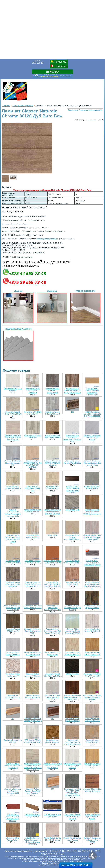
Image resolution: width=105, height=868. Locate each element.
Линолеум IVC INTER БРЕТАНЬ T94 (33, 413)
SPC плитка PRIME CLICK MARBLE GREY (52, 697)
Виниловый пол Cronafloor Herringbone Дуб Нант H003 (72, 438)
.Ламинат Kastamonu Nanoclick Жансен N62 (13, 463)
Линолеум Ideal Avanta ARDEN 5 (33, 536)
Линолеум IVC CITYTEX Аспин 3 (13, 696)
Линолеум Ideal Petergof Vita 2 (13, 839)
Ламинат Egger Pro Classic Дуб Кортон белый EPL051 (13, 437)
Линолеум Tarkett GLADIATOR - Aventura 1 (33, 391)
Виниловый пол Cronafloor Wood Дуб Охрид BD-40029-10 (72, 391)
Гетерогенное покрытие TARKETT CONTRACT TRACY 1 (52, 584)
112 (52, 719)
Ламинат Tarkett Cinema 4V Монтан (33, 675)
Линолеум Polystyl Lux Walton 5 (13, 390)
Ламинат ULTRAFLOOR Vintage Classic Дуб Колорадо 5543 (13, 513)
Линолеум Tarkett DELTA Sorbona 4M (92, 653)
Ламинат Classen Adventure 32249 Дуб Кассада (72, 608)
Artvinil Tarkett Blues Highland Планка (92, 607)
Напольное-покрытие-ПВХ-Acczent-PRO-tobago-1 (92, 697)
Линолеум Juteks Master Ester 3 (13, 675)
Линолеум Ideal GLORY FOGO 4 (92, 741)
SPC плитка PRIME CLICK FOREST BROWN (72, 817)
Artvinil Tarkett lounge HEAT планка (52, 653)
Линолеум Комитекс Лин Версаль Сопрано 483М (13, 791)
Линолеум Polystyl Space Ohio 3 (72, 583)
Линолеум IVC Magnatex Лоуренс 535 (33, 488)
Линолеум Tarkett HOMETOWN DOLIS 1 (72, 562)
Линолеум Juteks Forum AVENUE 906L (72, 462)
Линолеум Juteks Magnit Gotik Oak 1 (92, 630)
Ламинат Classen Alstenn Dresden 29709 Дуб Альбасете (92, 512)
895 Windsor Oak (72, 510)
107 (52, 789)
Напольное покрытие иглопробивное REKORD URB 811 (52, 512)
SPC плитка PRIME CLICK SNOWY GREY (33, 741)
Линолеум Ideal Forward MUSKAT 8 (13, 487)
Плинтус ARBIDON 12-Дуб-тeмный (33, 816)
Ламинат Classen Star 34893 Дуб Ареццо (92, 790)
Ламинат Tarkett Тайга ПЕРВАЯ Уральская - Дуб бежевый (52, 766)
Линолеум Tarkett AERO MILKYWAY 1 (13, 562)
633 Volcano (52, 535)
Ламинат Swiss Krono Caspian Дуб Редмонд (33, 720)
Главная (6, 106)
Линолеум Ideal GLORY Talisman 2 (53, 741)
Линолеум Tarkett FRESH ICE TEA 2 (33, 696)
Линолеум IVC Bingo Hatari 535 (33, 436)
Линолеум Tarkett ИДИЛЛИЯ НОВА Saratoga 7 (13, 584)
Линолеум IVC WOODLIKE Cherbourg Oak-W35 (52, 608)
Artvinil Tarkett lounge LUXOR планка (33, 511)
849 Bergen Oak (72, 674)
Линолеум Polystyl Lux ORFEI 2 (13, 741)
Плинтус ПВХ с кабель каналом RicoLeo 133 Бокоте (92, 563)
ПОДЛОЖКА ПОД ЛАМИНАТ (18, 344)
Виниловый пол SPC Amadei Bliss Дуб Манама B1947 (13, 608)
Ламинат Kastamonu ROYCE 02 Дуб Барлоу (92, 437)
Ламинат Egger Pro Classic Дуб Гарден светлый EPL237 (33, 584)
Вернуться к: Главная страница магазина (85, 110)
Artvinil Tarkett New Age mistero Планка (52, 436)
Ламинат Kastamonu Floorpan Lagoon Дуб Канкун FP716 (72, 697)
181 (13, 719)
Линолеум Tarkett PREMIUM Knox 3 (52, 413)
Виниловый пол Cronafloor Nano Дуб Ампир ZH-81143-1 (52, 631)
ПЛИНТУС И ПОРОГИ (85, 306)
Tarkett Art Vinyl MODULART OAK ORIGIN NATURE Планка (13, 538)
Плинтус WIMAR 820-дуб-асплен (52, 816)
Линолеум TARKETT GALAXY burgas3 (92, 675)
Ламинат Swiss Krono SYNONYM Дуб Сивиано (72, 766)
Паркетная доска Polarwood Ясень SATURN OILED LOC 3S (92, 585)
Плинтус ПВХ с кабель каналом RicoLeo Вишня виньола (13, 818)
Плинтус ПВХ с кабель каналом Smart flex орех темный (72, 489)
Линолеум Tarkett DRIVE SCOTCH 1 (92, 720)
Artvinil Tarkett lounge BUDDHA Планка (33, 653)
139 (72, 412)
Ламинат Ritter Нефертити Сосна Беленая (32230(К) (72, 631)
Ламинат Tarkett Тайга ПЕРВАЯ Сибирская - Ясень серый (92, 537)
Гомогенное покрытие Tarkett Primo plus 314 (33, 607)
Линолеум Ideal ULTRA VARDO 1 (53, 487)
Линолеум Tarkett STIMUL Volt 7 (13, 630)
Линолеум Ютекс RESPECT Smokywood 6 (52, 391)
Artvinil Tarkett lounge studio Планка (72, 839)
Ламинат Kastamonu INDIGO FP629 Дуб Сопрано (52, 463)
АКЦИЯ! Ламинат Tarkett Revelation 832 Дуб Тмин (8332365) (92, 414)
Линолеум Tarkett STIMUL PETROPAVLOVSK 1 (72, 537)
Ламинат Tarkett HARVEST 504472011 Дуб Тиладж (13, 766)
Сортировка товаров (23, 106)
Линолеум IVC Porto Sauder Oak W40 (92, 765)
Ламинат (18, 306)
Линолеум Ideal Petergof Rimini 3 (13, 653)
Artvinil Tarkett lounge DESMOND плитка (52, 839)
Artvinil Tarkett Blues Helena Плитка (92, 487)
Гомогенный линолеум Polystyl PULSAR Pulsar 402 (72, 742)
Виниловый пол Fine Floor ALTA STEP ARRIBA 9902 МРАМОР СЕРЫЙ (72, 792)
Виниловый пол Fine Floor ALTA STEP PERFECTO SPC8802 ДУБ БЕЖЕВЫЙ (33, 767)
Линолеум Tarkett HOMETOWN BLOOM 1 (13, 414)
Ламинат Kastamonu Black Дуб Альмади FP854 (33, 631)
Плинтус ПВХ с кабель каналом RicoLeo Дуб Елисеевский (92, 392)
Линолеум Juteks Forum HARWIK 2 (72, 720)
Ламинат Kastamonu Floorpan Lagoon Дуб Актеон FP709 (92, 463)
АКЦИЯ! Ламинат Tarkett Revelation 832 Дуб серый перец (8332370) (33, 841)
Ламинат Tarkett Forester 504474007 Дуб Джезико (33, 791)
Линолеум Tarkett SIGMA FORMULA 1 (72, 653)
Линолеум (52, 306)
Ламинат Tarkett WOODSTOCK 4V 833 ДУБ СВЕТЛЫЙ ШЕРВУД (33, 464)
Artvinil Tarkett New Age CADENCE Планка (92, 817)
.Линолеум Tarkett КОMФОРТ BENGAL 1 (52, 675)
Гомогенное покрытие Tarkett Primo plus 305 (53, 562)
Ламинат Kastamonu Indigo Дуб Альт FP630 (92, 840)
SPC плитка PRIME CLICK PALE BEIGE (33, 562)
